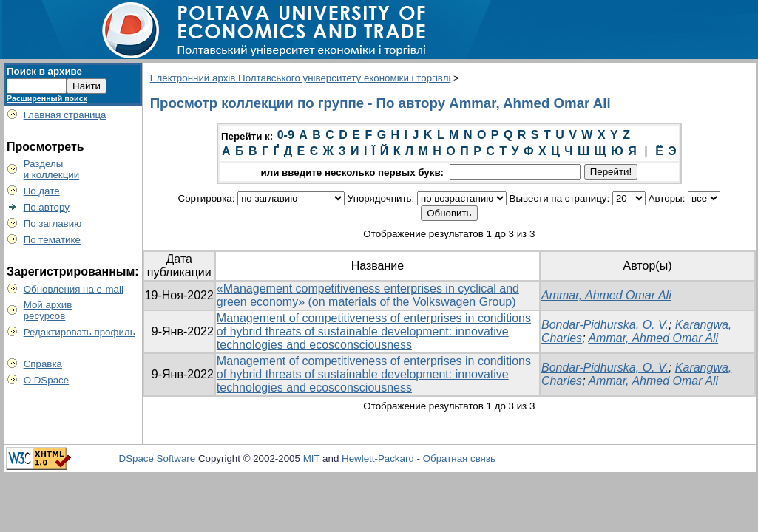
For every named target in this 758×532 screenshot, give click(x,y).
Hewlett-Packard (378, 458)
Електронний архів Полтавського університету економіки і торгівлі (301, 78)
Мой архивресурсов (48, 310)
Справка (43, 364)
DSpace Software (158, 458)
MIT (312, 458)
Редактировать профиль (79, 332)
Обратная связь (459, 458)
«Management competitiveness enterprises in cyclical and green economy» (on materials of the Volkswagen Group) (368, 295)
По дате (42, 191)
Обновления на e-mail (74, 289)
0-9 (286, 135)
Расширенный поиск (47, 98)
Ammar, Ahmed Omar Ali (606, 295)
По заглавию (53, 224)
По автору (47, 207)
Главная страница (65, 115)
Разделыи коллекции (52, 169)
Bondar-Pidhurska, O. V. (605, 325)
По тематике (52, 240)
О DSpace (47, 380)
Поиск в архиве (44, 71)
